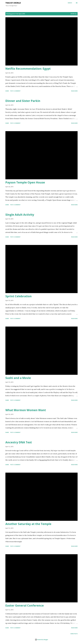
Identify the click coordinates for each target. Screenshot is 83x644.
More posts (74, 634)
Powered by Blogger (41, 640)
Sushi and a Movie (18, 378)
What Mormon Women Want (26, 410)
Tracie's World (13, 3)
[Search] (70, 3)
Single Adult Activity (20, 215)
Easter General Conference (25, 605)
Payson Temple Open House (25, 182)
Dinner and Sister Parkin (23, 101)
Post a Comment (15, 91)
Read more (74, 91)
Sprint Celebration (19, 296)
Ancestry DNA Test (19, 442)
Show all (74, 14)
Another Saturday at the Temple (28, 524)
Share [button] (7, 91)
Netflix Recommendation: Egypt (28, 69)
